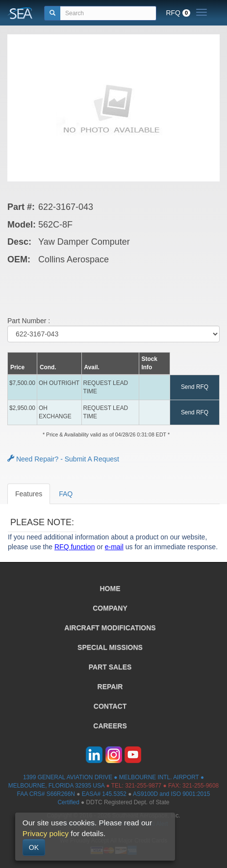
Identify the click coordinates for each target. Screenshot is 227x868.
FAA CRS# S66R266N (46, 794)
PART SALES (110, 667)
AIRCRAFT (110, 628)
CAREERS (110, 726)
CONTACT (110, 706)
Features (29, 494)
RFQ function (75, 547)
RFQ (178, 13)
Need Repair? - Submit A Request (63, 459)
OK (34, 847)
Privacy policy (46, 833)
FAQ (66, 494)
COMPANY (110, 608)
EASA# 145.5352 (104, 794)
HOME (110, 588)
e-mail (114, 547)
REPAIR (110, 687)
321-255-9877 (143, 786)
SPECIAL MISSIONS (110, 647)
